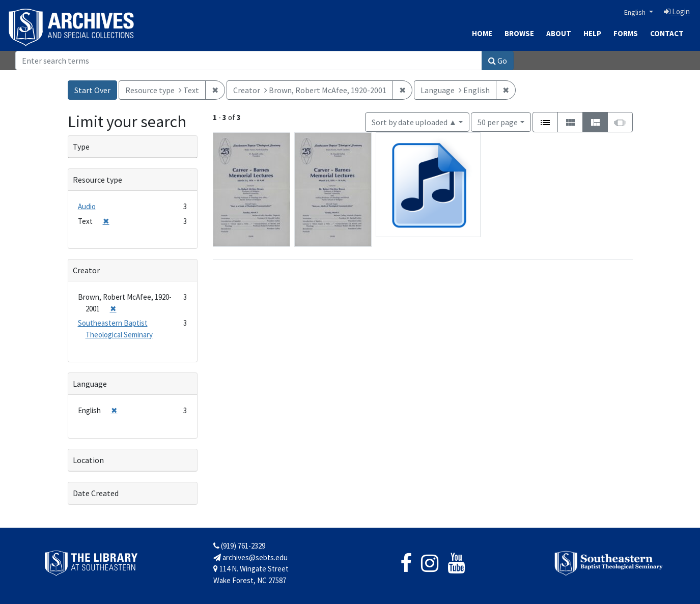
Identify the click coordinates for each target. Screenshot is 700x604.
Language (90, 384)
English (636, 12)
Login (677, 11)
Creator (86, 270)
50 (498, 121)
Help (592, 33)
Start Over (92, 90)
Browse (519, 33)
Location (88, 460)
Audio (87, 206)
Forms (626, 33)
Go (498, 61)
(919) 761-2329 (239, 546)
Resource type (97, 180)
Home (482, 33)
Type (81, 147)
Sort (414, 122)
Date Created (96, 493)
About (559, 33)
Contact (667, 33)
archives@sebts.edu (250, 557)
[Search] (249, 61)
